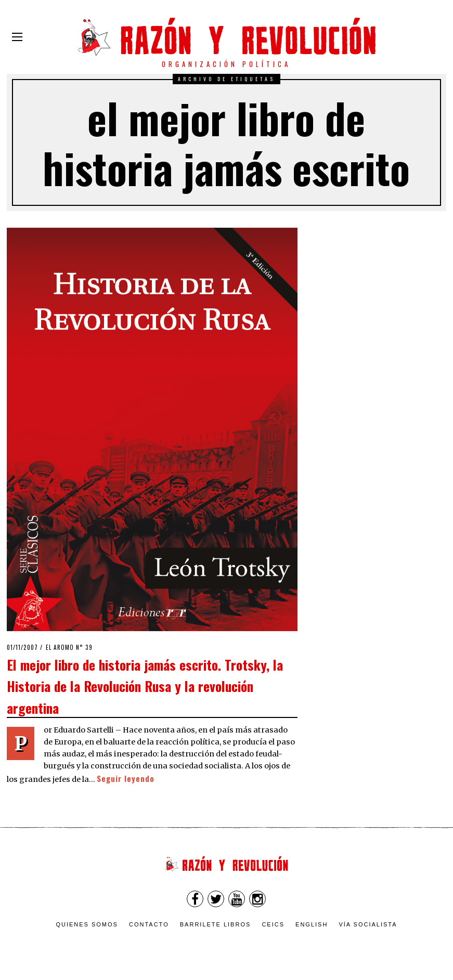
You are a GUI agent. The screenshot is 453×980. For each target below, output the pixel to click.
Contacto (149, 924)
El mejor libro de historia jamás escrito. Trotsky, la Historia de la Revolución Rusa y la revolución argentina (145, 686)
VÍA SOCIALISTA (368, 924)
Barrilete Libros (216, 924)
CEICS (273, 924)
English (312, 924)
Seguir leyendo (126, 779)
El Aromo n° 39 (69, 647)
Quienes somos (87, 924)
